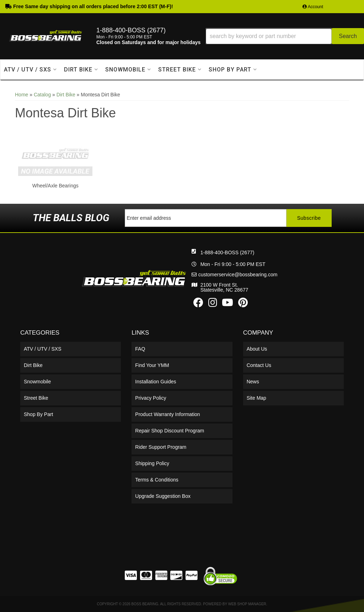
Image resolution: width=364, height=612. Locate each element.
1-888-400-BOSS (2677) (227, 252)
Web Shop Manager (247, 604)
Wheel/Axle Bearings (55, 186)
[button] (285, 36)
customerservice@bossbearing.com (238, 275)
